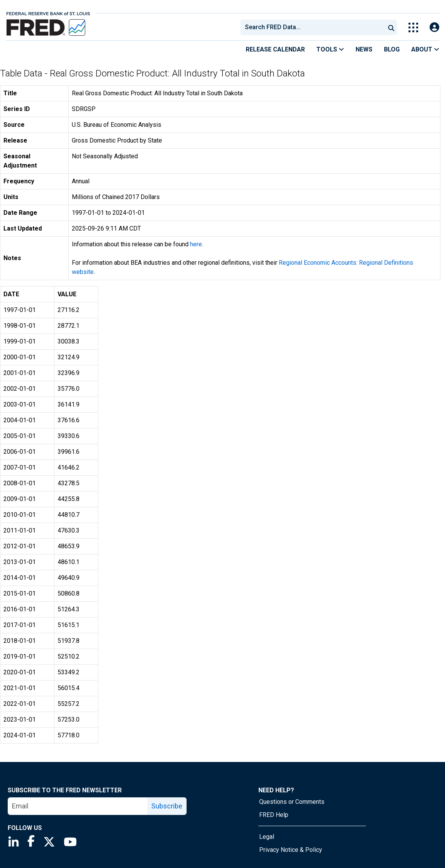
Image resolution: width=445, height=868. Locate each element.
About (425, 49)
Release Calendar (275, 49)
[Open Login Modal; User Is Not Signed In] (434, 27)
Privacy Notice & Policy (291, 850)
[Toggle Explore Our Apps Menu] (413, 27)
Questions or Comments (292, 802)
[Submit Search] (391, 27)
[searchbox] (314, 27)
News (364, 49)
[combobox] (312, 27)
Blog (392, 49)
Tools (330, 49)
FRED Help (274, 815)
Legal (267, 837)
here (196, 244)
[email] (78, 806)
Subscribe (167, 806)
